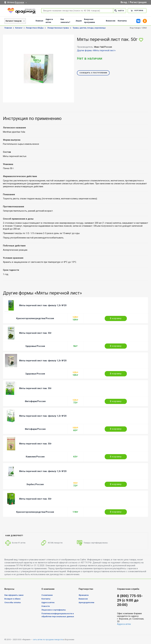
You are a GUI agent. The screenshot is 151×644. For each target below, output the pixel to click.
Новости (46, 606)
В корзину (116, 318)
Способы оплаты (13, 602)
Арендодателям (86, 602)
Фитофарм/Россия (35, 401)
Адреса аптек (49, 21)
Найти (119, 11)
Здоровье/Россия (35, 346)
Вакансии (111, 21)
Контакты (122, 21)
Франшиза (84, 595)
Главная (39, 21)
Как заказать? (65, 21)
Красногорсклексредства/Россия (35, 318)
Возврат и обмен (12, 599)
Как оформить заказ (14, 595)
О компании (47, 595)
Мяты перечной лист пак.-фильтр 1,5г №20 (43, 305)
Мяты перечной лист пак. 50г (35, 333)
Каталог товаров (14, 21)
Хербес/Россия (35, 484)
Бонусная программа (90, 21)
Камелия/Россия (35, 457)
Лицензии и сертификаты (54, 610)
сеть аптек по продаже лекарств (48, 640)
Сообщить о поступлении (93, 73)
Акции (79, 21)
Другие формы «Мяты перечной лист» (96, 50)
